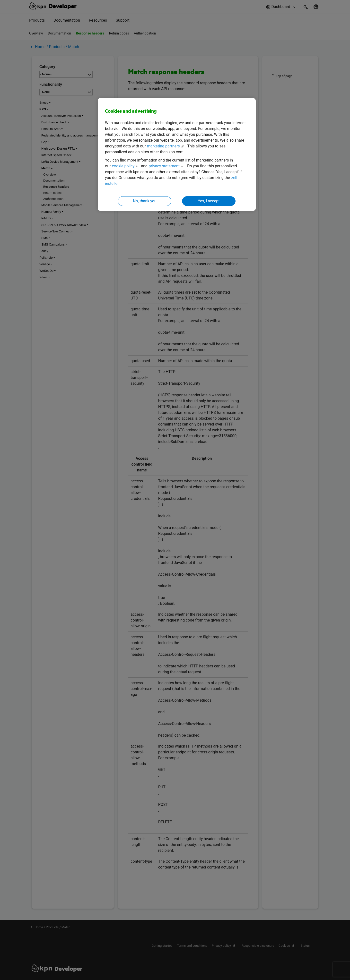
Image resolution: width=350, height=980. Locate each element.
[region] (177, 155)
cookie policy (123, 166)
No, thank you (145, 201)
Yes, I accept (209, 201)
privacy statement (164, 166)
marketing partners (163, 146)
